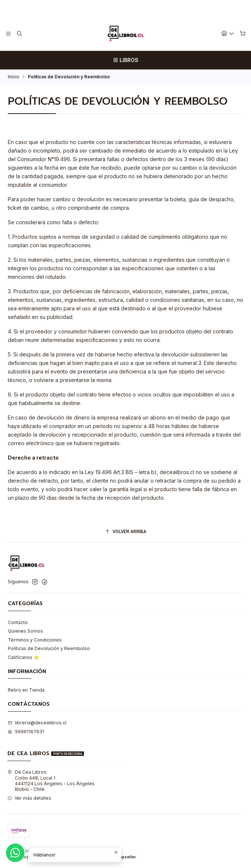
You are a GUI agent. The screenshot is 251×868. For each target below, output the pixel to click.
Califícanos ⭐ (23, 657)
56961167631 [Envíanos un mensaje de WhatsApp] (26, 732)
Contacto (18, 622)
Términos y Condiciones (35, 640)
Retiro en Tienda (26, 690)
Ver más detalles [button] (29, 798)
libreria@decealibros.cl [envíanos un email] (37, 723)
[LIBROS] (125, 60)
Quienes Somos (25, 631)
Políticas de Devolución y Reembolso (49, 648)
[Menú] (9, 34)
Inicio (14, 77)
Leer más (153, 8)
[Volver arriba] (125, 532)
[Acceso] (228, 34)
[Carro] (242, 34)
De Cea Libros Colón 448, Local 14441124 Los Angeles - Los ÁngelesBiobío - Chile (51, 781)
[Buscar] (19, 34)
